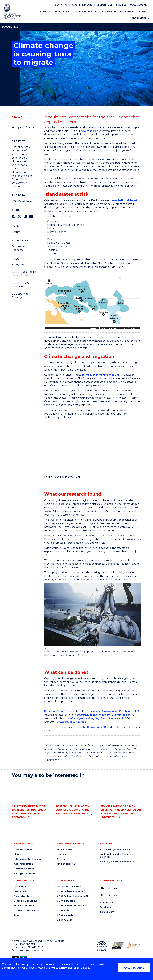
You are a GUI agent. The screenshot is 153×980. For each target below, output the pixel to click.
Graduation (20, 887)
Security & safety (24, 869)
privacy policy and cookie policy (70, 968)
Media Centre (65, 850)
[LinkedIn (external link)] (109, 895)
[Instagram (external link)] (103, 895)
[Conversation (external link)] (115, 895)
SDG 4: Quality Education (21, 285)
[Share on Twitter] (19, 216)
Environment (21, 891)
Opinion (17, 232)
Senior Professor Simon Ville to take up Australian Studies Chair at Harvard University (121, 800)
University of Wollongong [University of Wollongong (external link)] (103, 711)
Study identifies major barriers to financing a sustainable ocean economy (32, 800)
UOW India (63, 910)
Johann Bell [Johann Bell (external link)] (129, 711)
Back (18, 117)
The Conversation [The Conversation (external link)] (92, 727)
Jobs (17, 915)
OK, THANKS (134, 968)
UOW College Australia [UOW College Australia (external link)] (70, 891)
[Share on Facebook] (14, 216)
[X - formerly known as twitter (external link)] (109, 888)
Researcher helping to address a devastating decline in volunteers (76, 798)
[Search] (61, 5)
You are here (12, 27)
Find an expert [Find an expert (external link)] (65, 864)
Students (103, 5)
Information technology (28, 859)
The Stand (63, 854)
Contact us (106, 902)
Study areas (19, 265)
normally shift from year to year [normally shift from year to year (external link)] (101, 375)
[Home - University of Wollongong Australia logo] (12, 12)
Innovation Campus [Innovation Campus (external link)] (68, 887)
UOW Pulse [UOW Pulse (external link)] (63, 920)
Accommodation (23, 864)
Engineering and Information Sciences (116, 856)
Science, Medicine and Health (117, 862)
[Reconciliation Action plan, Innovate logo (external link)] (102, 946)
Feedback (106, 907)
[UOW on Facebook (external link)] (103, 888)
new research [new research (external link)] (89, 131)
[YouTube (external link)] (115, 889)
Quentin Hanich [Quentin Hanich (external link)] (121, 715)
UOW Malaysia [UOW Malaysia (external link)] (65, 915)
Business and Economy (20, 248)
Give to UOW (107, 912)
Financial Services (24, 906)
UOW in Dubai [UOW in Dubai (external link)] (65, 901)
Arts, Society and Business (115, 850)
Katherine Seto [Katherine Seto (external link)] (54, 711)
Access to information (27, 910)
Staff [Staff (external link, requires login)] (120, 5)
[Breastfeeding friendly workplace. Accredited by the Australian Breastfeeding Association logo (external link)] (133, 946)
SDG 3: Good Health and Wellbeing (24, 274)
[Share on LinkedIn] (25, 216)
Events (61, 859)
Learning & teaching (26, 901)
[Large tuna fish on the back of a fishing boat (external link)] (93, 616)
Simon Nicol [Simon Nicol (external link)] (115, 718)
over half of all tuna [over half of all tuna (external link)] (124, 200)
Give (75, 5)
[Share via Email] (31, 216)
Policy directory (23, 896)
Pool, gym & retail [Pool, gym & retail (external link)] (24, 874)
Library (87, 5)
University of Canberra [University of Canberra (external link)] (70, 722)
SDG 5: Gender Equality (21, 296)
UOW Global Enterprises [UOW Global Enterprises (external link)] (71, 906)
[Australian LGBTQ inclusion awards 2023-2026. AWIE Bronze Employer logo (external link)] (118, 946)
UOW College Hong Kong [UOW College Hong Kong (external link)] (71, 896)
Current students (24, 850)
